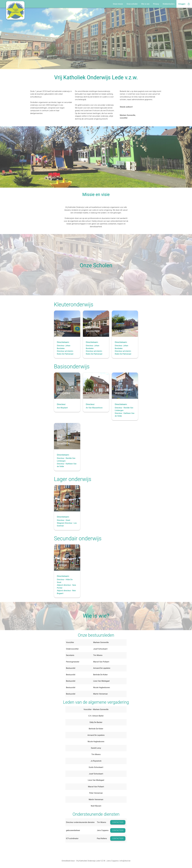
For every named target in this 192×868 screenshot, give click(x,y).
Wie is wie (145, 4)
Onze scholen (132, 4)
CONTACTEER (118, 822)
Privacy (156, 4)
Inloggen (184, 4)
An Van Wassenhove (94, 408)
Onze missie (118, 4)
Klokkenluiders (169, 4)
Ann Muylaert (62, 408)
